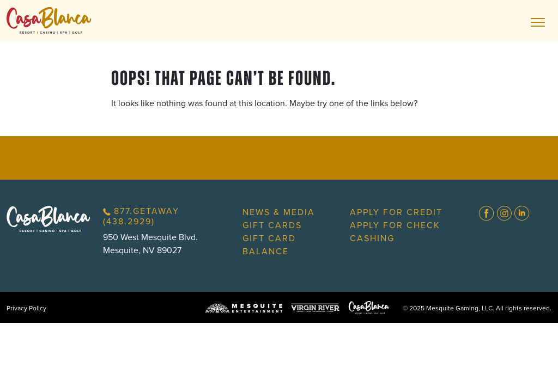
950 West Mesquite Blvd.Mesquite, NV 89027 (150, 244)
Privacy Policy (26, 308)
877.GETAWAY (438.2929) (141, 216)
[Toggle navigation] (538, 21)
